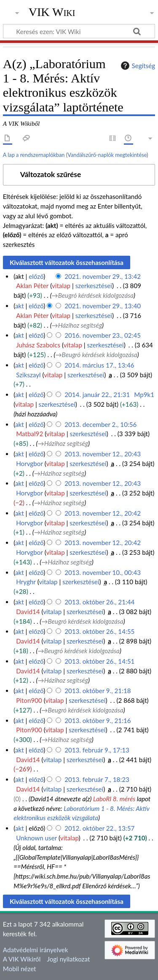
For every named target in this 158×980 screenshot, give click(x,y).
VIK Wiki (52, 12)
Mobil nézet (20, 969)
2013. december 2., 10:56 (100, 424)
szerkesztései (94, 286)
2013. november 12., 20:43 (103, 454)
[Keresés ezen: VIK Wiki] (79, 31)
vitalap (61, 286)
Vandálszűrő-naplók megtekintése (107, 155)
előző (36, 276)
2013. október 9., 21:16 (98, 720)
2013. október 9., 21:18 (98, 691)
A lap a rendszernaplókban (34, 155)
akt (20, 306)
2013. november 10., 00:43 (103, 572)
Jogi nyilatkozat (69, 959)
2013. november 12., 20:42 (103, 513)
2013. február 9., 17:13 (97, 750)
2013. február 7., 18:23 (97, 779)
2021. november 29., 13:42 (103, 276)
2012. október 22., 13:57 (99, 828)
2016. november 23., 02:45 (103, 335)
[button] (79, 175)
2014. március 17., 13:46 (99, 365)
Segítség (137, 66)
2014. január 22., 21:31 (97, 395)
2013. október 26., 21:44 (99, 602)
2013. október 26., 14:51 (99, 661)
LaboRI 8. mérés (114, 799)
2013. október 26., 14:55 (99, 631)
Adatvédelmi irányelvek (36, 950)
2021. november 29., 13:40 (103, 306)
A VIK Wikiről (22, 959)
